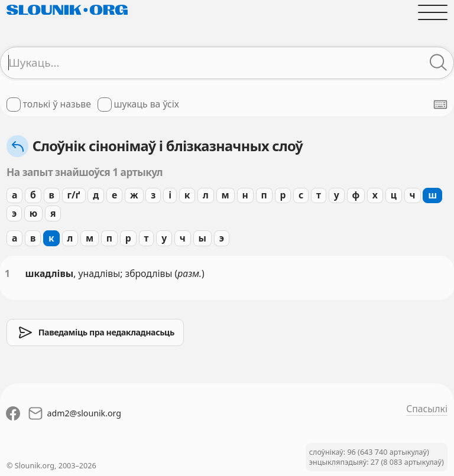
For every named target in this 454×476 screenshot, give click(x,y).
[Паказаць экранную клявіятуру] (440, 105)
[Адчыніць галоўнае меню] (433, 12)
